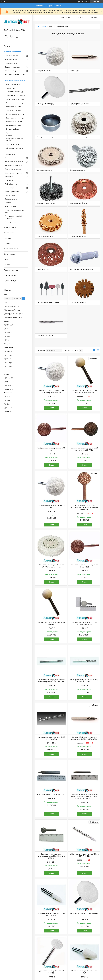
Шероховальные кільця (14, 122)
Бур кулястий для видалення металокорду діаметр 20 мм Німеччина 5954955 (51, 856)
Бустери (8, 203)
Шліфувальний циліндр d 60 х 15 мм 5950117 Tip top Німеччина (51, 566)
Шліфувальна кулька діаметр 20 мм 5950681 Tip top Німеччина (84, 392)
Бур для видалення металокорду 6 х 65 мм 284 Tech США (51, 738)
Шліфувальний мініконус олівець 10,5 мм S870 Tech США (84, 855)
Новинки (81, 18)
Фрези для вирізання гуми (15, 99)
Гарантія (7, 265)
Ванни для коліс (11, 207)
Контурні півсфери (12, 129)
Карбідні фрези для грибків (15, 95)
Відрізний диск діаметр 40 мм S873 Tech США (84, 915)
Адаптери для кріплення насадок (14, 134)
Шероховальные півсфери (15, 103)
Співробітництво (10, 275)
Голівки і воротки (11, 184)
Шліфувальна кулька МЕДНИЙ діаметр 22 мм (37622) (84, 566)
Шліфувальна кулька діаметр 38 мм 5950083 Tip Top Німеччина (51, 392)
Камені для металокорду (14, 92)
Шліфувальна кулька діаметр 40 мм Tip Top (51, 506)
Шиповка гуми (10, 195)
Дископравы (9, 177)
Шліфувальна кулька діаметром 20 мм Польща (51, 623)
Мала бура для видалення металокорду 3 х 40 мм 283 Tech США (84, 681)
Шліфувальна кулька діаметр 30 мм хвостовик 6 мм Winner (84, 623)
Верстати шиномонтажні (14, 169)
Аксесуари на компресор (14, 165)
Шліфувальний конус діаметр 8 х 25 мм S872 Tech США (51, 915)
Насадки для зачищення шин (15, 81)
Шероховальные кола (13, 107)
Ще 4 (8, 370)
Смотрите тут (60, 6)
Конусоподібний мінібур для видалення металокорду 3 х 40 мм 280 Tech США (51, 681)
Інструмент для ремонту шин (15, 75)
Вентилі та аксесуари (12, 67)
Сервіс (6, 259)
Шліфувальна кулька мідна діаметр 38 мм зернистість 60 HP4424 (84, 449)
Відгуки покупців (10, 281)
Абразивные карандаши (14, 148)
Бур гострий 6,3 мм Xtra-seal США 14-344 (51, 795)
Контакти (7, 238)
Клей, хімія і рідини (12, 60)
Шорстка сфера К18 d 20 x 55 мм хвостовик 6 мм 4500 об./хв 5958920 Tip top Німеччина (84, 507)
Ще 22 (8, 344)
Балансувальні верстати (14, 173)
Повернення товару (11, 270)
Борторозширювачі (12, 199)
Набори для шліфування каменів (14, 140)
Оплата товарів (10, 254)
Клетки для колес (11, 222)
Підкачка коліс (10, 154)
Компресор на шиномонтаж (15, 162)
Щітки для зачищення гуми (15, 114)
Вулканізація (10, 188)
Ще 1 (8, 415)
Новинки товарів (10, 227)
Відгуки (94, 18)
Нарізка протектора (12, 192)
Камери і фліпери (11, 71)
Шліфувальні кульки (13, 84)
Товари (43, 26)
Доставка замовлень (12, 249)
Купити (51, 408)
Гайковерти (9, 180)
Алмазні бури (10, 88)
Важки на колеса (11, 63)
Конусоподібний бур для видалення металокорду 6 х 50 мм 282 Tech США (84, 738)
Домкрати (9, 158)
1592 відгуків (85, 1)
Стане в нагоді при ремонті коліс (14, 211)
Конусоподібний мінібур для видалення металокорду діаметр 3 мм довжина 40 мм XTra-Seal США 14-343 (84, 797)
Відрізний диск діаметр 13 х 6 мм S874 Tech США (51, 972)
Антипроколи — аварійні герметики (13, 217)
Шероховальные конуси (14, 125)
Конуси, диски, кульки (13, 110)
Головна (7, 46)
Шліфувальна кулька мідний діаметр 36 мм (51, 449)
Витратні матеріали (12, 56)
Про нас (7, 243)
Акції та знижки (10, 233)
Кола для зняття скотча (14, 144)
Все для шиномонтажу (12, 51)
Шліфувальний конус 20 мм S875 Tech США (84, 972)
